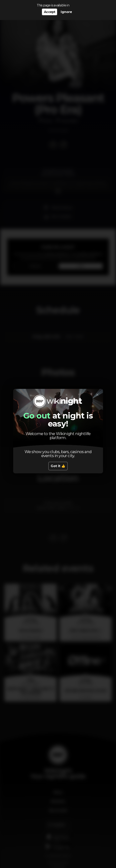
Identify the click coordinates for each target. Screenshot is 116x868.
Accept (50, 12)
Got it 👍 (58, 466)
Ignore (66, 12)
